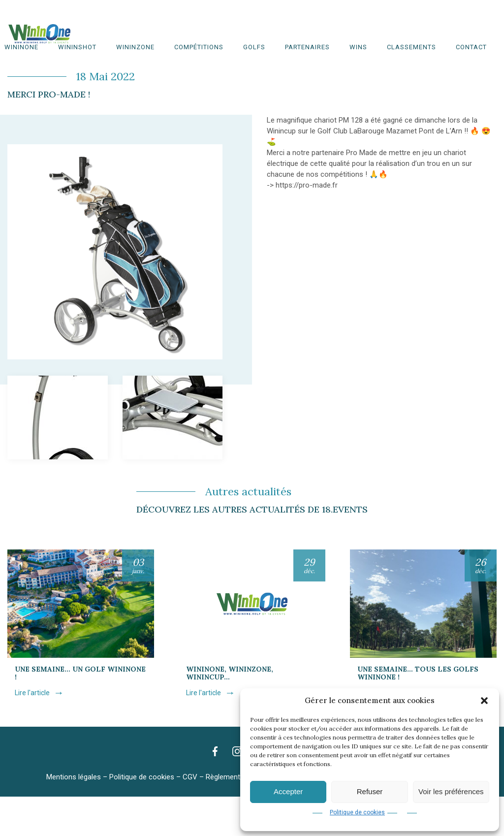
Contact (471, 47)
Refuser (370, 791)
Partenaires (307, 47)
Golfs (254, 47)
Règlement (223, 777)
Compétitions (199, 47)
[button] (484, 701)
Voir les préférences (451, 791)
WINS (358, 47)
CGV (190, 777)
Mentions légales (74, 777)
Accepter (288, 791)
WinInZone (135, 47)
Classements (411, 47)
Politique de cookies (357, 812)
